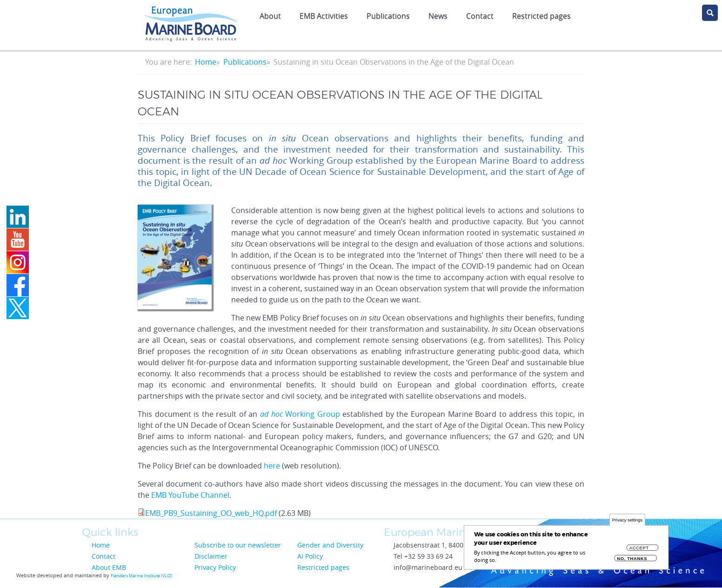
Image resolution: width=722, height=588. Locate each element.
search (710, 13)
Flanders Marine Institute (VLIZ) (141, 576)
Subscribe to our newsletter (238, 545)
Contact (480, 16)
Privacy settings (627, 523)
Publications (388, 16)
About (270, 16)
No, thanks (632, 562)
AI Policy (310, 556)
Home (206, 62)
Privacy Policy (215, 567)
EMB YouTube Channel (190, 495)
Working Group (300, 414)
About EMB (109, 567)
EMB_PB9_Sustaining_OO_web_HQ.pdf (211, 513)
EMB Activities (324, 16)
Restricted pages (541, 16)
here (272, 466)
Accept (639, 551)
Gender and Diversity (330, 545)
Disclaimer (211, 556)
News (438, 16)
